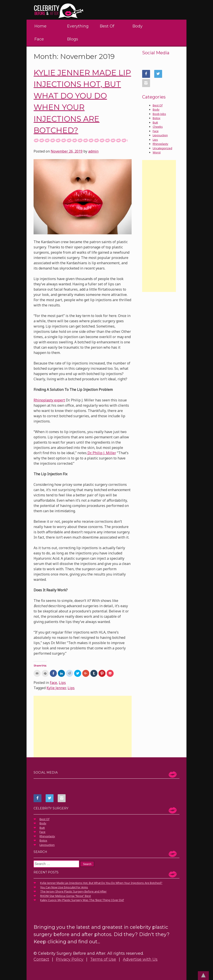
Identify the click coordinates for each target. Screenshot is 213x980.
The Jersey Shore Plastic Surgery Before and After (73, 891)
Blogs (73, 39)
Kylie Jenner (56, 688)
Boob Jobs (159, 114)
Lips (62, 683)
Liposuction (160, 135)
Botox (157, 118)
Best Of (107, 26)
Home (40, 26)
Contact (41, 959)
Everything (78, 26)
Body (138, 26)
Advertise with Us (140, 959)
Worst (157, 152)
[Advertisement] (82, 727)
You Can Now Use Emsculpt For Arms (64, 887)
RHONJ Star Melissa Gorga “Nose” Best (65, 896)
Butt (155, 122)
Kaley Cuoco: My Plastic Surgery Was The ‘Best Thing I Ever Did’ (82, 900)
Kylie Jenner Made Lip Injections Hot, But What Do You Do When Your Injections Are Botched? (101, 883)
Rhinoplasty (160, 144)
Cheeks (158, 127)
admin (93, 151)
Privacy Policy (70, 959)
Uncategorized (162, 148)
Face (39, 39)
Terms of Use (103, 959)
